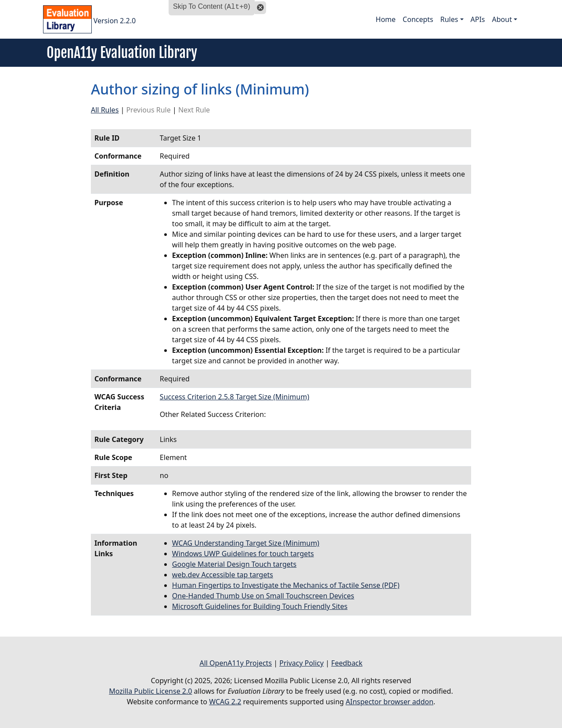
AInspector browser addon (389, 702)
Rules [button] (449, 19)
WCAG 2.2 (225, 702)
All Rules (105, 110)
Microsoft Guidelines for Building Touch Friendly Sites (260, 606)
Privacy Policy (301, 663)
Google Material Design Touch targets (234, 564)
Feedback (347, 663)
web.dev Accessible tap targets (223, 575)
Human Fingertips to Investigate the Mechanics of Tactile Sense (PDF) (286, 585)
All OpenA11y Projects (236, 663)
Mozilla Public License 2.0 (150, 691)
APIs (478, 19)
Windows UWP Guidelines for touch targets (243, 554)
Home (386, 19)
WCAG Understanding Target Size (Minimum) (246, 543)
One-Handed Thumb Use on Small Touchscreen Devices (263, 596)
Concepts (418, 19)
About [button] (502, 19)
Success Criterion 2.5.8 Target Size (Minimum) (234, 397)
